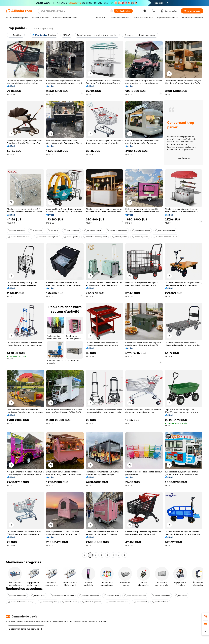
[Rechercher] (123, 11)
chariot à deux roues (89, 596)
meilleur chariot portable (62, 596)
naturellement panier (165, 230)
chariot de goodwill (91, 602)
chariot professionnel (117, 230)
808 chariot (36, 230)
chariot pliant (38, 596)
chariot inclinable (16, 230)
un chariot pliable (93, 230)
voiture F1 (53, 230)
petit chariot (140, 602)
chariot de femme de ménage (21, 602)
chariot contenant (141, 230)
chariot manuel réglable (47, 237)
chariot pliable (120, 237)
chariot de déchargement (95, 237)
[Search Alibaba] (74, 11)
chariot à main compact (117, 602)
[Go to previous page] (84, 555)
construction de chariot (135, 596)
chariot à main (111, 596)
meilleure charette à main (165, 237)
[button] (111, 11)
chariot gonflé (71, 237)
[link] (205, 617)
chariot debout (71, 230)
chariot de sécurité (17, 596)
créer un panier (140, 237)
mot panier (181, 596)
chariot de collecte (161, 596)
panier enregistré (48, 602)
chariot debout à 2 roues (19, 237)
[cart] (154, 11)
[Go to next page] (125, 555)
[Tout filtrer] (16, 35)
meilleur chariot (160, 602)
